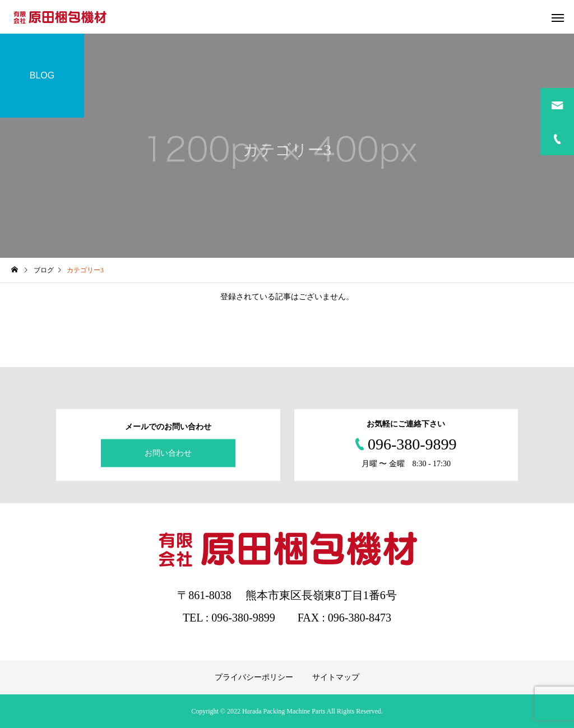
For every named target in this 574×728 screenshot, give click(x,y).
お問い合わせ (168, 453)
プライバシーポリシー (254, 677)
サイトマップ (336, 677)
